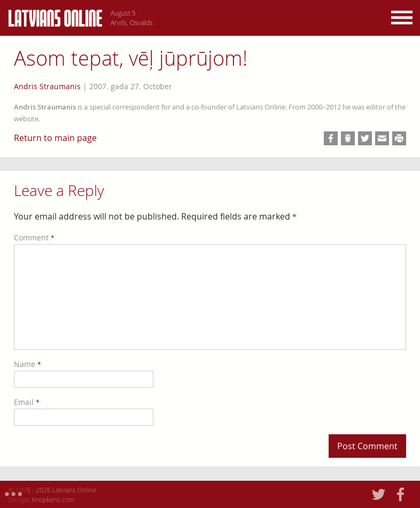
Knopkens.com (53, 499)
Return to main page (55, 138)
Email (27, 402)
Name (28, 364)
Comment (34, 237)
